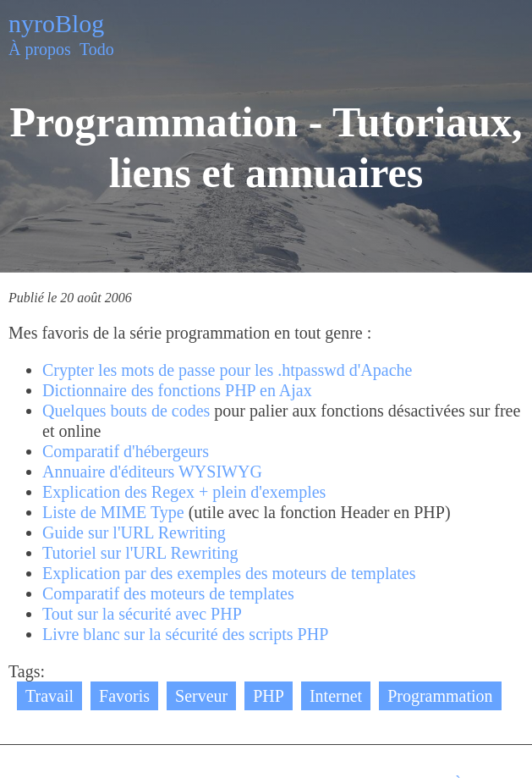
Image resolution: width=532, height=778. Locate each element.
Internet (336, 696)
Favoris (124, 696)
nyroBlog (56, 23)
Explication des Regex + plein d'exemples (184, 492)
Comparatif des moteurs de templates (168, 593)
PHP (269, 696)
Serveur (201, 696)
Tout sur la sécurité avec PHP (142, 614)
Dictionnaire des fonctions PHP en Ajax (177, 390)
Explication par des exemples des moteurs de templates (229, 573)
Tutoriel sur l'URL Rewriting (140, 553)
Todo (97, 49)
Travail (49, 696)
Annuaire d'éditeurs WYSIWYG (152, 472)
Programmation (440, 696)
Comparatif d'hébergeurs (126, 451)
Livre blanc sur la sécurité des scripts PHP (185, 634)
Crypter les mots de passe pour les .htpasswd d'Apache (227, 370)
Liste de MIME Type (113, 512)
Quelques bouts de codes (126, 411)
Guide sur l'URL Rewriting (134, 532)
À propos (40, 49)
